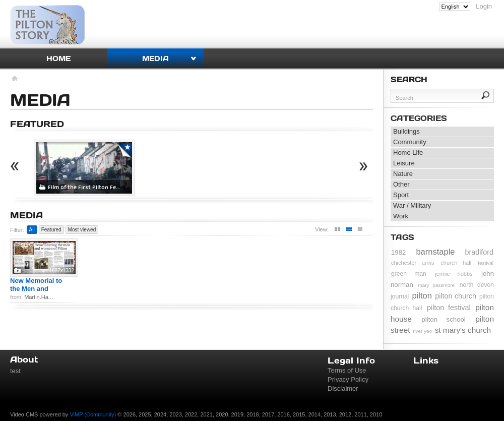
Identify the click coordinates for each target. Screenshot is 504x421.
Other (401, 184)
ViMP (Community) (93, 414)
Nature (403, 174)
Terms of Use (347, 370)
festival (486, 263)
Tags (402, 237)
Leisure (404, 163)
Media (155, 58)
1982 (398, 252)
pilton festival (449, 308)
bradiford (479, 252)
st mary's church (463, 330)
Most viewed (82, 230)
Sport (401, 195)
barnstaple (435, 252)
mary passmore (436, 285)
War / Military (412, 205)
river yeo (422, 331)
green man (409, 274)
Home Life (408, 153)
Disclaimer (343, 388)
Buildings (406, 131)
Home (58, 58)
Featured (51, 230)
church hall (456, 263)
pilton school (443, 319)
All (32, 230)
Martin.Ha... (39, 297)
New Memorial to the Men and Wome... (36, 289)
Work (401, 216)
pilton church (456, 296)
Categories (419, 118)
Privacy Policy (348, 379)
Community (410, 142)
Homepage (14, 80)
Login (484, 6)
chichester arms (413, 263)
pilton (422, 295)
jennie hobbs (454, 274)
